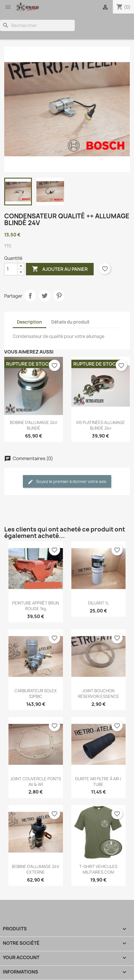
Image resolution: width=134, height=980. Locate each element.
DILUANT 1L (98, 603)
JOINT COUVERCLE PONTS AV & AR (36, 782)
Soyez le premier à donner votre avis (67, 482)
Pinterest (59, 296)
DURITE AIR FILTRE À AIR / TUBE (98, 782)
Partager (30, 296)
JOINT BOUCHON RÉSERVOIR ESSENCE (98, 694)
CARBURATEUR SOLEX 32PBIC (36, 694)
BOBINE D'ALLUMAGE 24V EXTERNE (36, 869)
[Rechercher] (37, 25)
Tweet (45, 296)
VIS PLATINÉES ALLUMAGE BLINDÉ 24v (100, 425)
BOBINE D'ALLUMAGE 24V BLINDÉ (34, 425)
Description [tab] (29, 322)
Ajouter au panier (60, 269)
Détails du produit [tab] (71, 322)
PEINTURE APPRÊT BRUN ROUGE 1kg (36, 606)
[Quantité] (11, 269)
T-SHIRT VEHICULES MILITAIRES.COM (98, 869)
